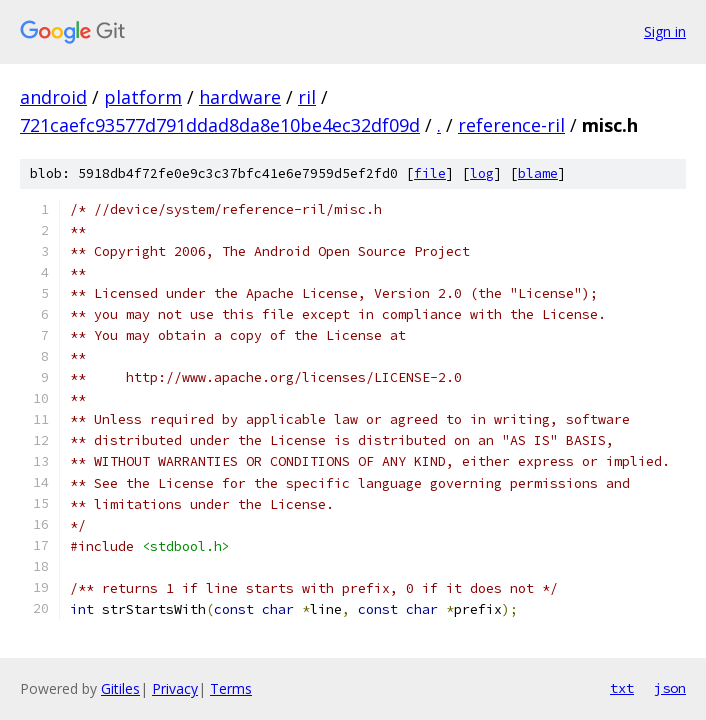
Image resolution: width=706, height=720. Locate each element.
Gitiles (120, 688)
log (482, 173)
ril (307, 97)
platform (143, 97)
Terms (231, 688)
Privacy (175, 688)
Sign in (665, 31)
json (670, 688)
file (430, 173)
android (53, 97)
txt (622, 688)
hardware (240, 97)
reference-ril (511, 125)
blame (538, 173)
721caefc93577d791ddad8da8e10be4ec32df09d (220, 125)
